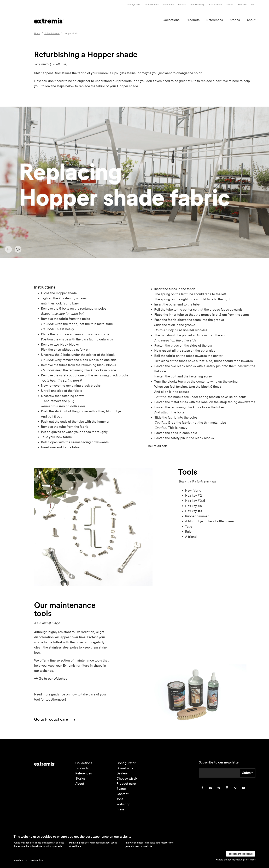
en (252, 5)
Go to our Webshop (51, 679)
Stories (235, 20)
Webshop (242, 5)
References (215, 20)
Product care (215, 5)
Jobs (120, 799)
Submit (247, 773)
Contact (230, 5)
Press (120, 809)
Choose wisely (127, 778)
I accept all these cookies (241, 854)
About (251, 20)
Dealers (182, 5)
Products (193, 20)
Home (37, 33)
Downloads (168, 5)
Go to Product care (55, 720)
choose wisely (197, 5)
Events (121, 789)
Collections (171, 20)
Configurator (134, 5)
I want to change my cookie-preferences (235, 860)
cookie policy (36, 860)
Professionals (152, 5)
